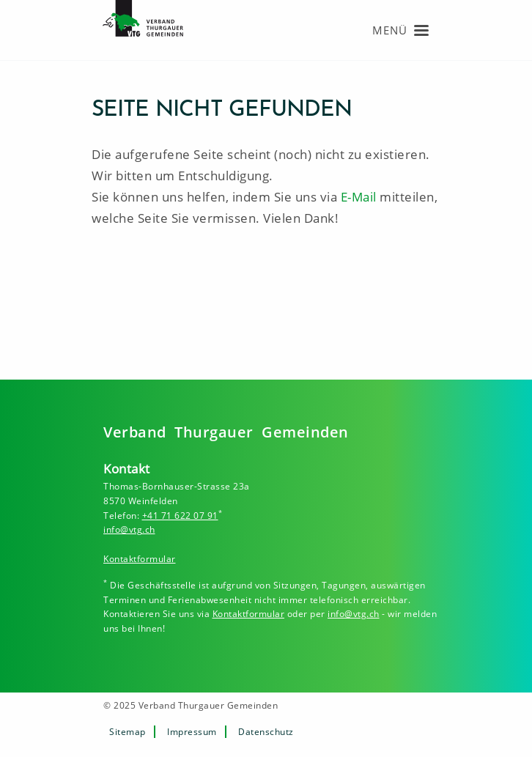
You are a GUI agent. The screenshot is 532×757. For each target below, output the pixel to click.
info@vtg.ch (129, 529)
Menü (390, 30)
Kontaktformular (140, 559)
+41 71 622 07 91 (180, 516)
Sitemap (128, 732)
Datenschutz (266, 732)
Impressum (192, 732)
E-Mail (359, 197)
